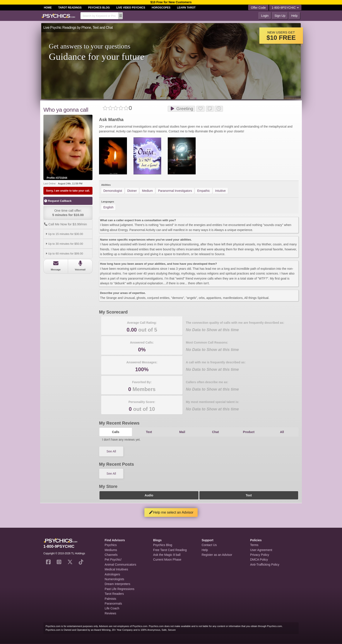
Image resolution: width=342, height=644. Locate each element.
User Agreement (261, 550)
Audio (149, 495)
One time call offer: (68, 213)
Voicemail (80, 266)
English (108, 207)
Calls (116, 432)
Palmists (110, 599)
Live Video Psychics (131, 8)
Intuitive (220, 191)
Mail (182, 432)
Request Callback (58, 201)
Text (149, 432)
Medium (147, 191)
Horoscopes (161, 8)
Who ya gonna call (66, 110)
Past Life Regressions (120, 589)
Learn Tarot (186, 8)
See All (111, 451)
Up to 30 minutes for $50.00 (64, 244)
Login (265, 16)
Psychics (111, 545)
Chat (215, 432)
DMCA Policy (259, 560)
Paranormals (113, 604)
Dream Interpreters (117, 584)
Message (56, 266)
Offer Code (258, 8)
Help (294, 16)
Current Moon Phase (167, 560)
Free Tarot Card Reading (170, 550)
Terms (254, 545)
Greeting (181, 109)
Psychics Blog (99, 8)
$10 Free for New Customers (171, 2)
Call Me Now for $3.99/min (65, 224)
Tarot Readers (114, 594)
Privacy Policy (260, 555)
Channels (111, 555)
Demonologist (113, 191)
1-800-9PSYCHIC (285, 8)
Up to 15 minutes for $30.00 (64, 234)
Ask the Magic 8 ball (167, 555)
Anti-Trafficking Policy (265, 565)
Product (249, 432)
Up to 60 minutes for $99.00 (64, 254)
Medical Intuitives (116, 569)
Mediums (111, 550)
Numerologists (114, 579)
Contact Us (209, 545)
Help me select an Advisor (171, 512)
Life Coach (112, 608)
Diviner (132, 191)
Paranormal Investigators (175, 191)
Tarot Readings (70, 8)
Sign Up (280, 16)
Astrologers (112, 574)
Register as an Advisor (217, 555)
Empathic (203, 191)
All (282, 432)
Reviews (110, 613)
